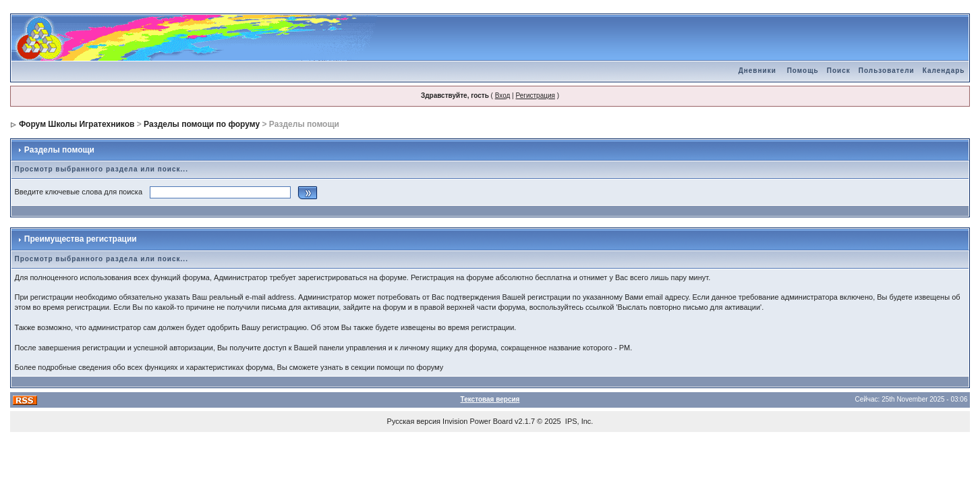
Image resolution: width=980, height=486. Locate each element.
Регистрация (535, 96)
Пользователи (887, 71)
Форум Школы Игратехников (77, 124)
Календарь (944, 71)
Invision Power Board (478, 421)
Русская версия (414, 421)
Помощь (803, 71)
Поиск (839, 71)
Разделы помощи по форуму (202, 124)
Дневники (757, 71)
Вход (503, 96)
